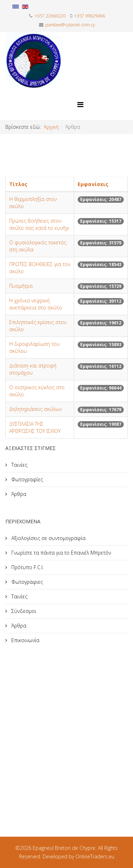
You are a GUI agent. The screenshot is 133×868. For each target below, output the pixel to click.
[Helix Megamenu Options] (80, 104)
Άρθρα (18, 494)
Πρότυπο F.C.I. (27, 567)
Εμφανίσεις (93, 184)
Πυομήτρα (21, 286)
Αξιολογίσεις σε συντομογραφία (48, 538)
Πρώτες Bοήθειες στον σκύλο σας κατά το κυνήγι (39, 224)
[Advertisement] (66, 732)
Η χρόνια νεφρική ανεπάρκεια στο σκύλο (36, 304)
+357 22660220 (50, 16)
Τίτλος (18, 184)
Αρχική (51, 127)
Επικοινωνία (25, 640)
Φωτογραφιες (26, 582)
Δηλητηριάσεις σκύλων (35, 409)
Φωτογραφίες (26, 479)
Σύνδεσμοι (23, 611)
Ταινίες (19, 465)
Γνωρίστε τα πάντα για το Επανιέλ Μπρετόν (60, 553)
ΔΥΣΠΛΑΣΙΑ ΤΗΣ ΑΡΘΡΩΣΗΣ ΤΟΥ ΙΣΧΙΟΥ (35, 427)
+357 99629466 (90, 16)
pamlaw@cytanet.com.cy (70, 25)
